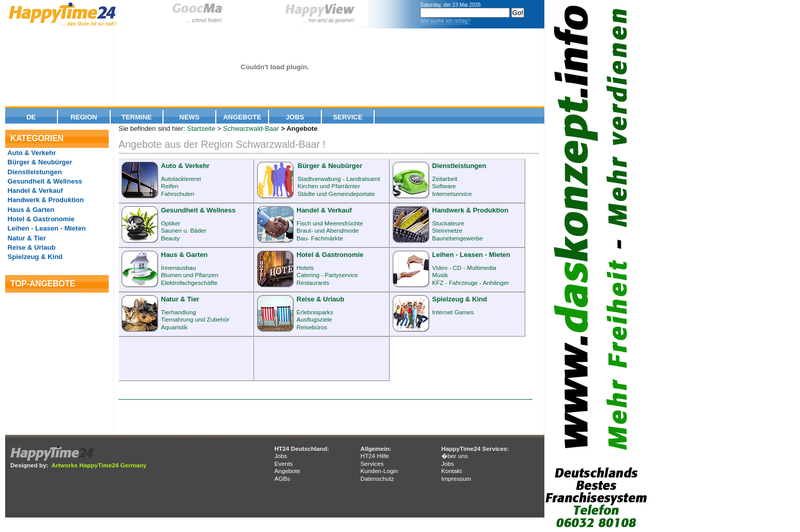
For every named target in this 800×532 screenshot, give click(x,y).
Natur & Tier (26, 238)
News (190, 117)
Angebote (242, 117)
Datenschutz (377, 478)
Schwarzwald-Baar (251, 128)
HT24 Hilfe (374, 456)
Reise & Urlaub (31, 247)
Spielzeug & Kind (34, 257)
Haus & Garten (30, 210)
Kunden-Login (379, 471)
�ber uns (455, 456)
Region (84, 117)
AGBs (282, 478)
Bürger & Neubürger (39, 162)
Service (348, 117)
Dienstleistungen (34, 172)
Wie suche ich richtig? (445, 21)
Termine (137, 117)
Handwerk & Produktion (45, 200)
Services (372, 463)
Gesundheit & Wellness (44, 181)
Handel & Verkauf (34, 191)
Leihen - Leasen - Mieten (46, 228)
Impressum (456, 478)
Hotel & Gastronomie (40, 219)
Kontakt (452, 471)
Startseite (201, 128)
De (31, 117)
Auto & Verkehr (31, 153)
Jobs (295, 117)
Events (284, 463)
